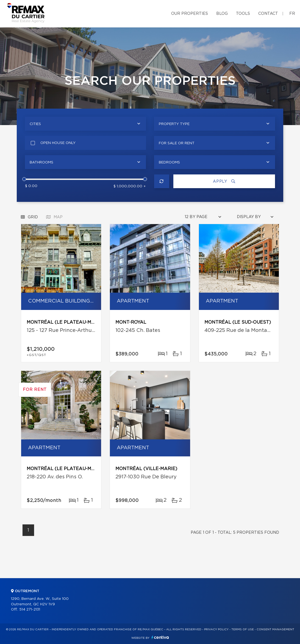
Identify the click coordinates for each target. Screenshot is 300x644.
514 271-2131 (30, 610)
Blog (222, 14)
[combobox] (85, 124)
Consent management (275, 629)
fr (292, 14)
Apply (224, 181)
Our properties (190, 14)
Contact (268, 14)
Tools (243, 14)
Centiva (160, 637)
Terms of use (243, 629)
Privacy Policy (216, 629)
